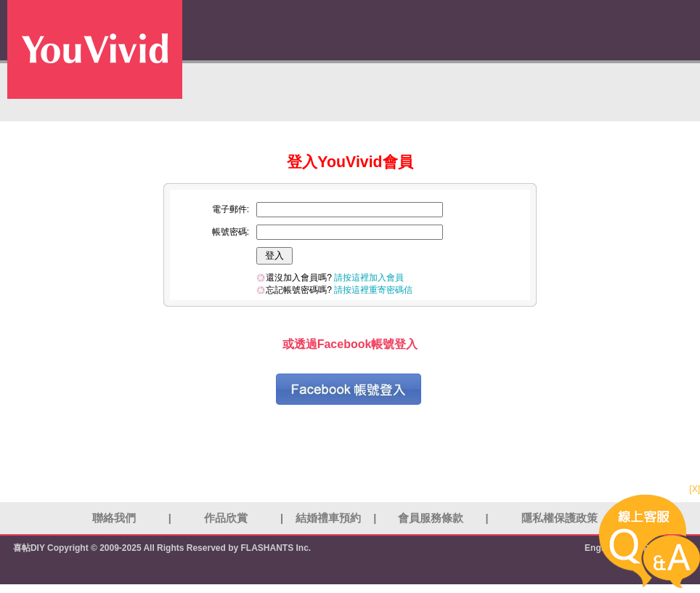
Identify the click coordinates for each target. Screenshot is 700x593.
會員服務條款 (431, 518)
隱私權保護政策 (559, 518)
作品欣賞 (226, 518)
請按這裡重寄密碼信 (373, 290)
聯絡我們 (114, 518)
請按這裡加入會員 (369, 278)
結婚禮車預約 (328, 518)
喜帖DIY (29, 548)
